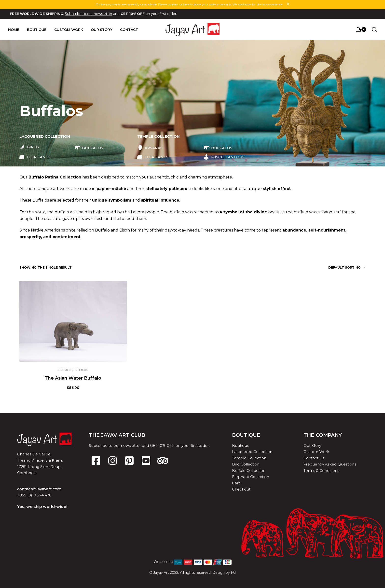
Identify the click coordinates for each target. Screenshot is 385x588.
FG (233, 573)
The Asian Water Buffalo (73, 378)
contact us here (179, 4)
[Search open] (372, 29)
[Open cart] (359, 29)
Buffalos (65, 370)
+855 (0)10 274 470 (34, 495)
